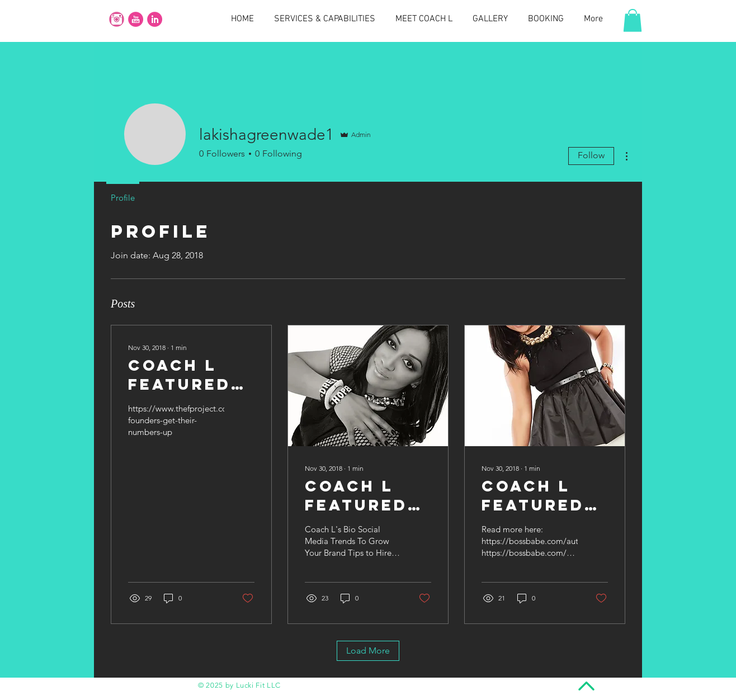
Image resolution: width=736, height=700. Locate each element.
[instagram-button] (117, 19)
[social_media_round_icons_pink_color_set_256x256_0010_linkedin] (155, 19)
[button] (633, 20)
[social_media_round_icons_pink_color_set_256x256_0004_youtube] (136, 19)
